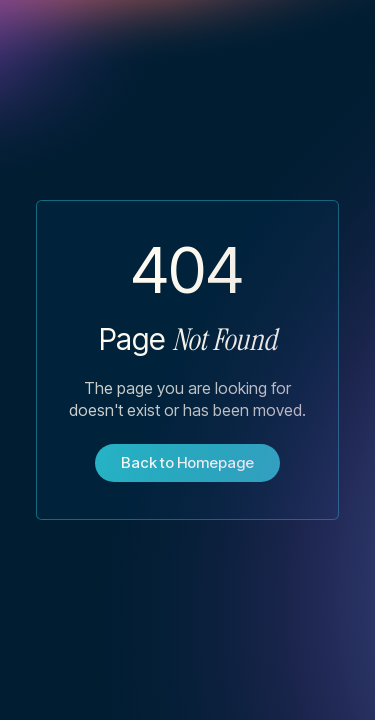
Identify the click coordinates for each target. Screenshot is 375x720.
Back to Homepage (187, 462)
